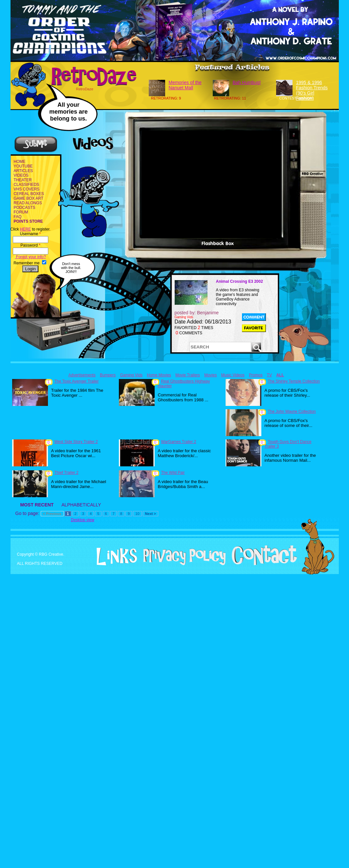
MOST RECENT (37, 505)
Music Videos (233, 375)
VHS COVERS (27, 189)
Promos (256, 375)
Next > (151, 514)
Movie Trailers (188, 375)
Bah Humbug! (247, 82)
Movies (210, 375)
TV (269, 375)
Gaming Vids (131, 375)
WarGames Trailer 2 (179, 442)
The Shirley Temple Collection (294, 381)
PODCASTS (25, 208)
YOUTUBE (23, 166)
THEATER (23, 180)
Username (30, 234)
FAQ (18, 217)
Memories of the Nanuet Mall (185, 85)
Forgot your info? (31, 257)
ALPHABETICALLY (81, 505)
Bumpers (108, 375)
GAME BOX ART (29, 198)
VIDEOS (21, 175)
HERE (25, 229)
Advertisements (82, 375)
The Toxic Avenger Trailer (77, 381)
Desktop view (83, 520)
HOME (20, 162)
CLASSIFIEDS (27, 185)
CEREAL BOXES (29, 194)
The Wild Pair (173, 473)
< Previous (52, 514)
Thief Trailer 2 (66, 473)
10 (137, 514)
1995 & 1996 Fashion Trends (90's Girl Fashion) (312, 90)
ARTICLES (23, 171)
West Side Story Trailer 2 (76, 442)
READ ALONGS (28, 203)
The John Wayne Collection (292, 412)
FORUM (21, 212)
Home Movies (159, 375)
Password (30, 245)
